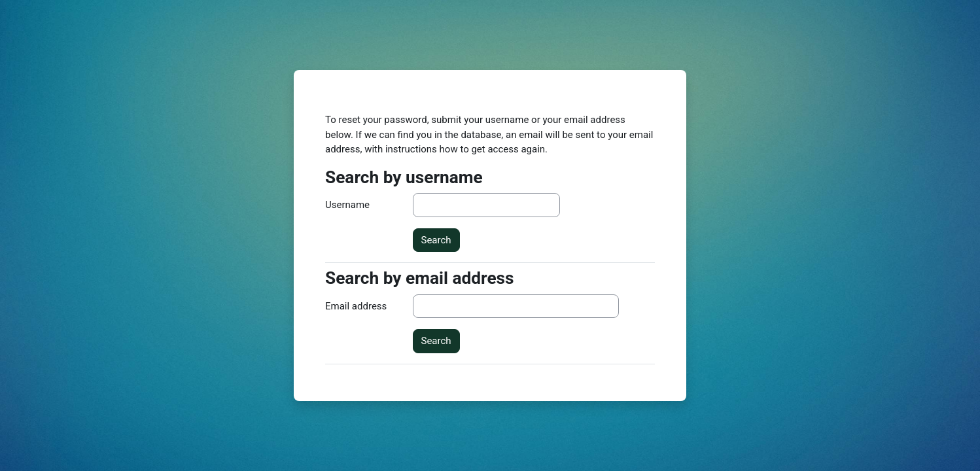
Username (347, 205)
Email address (356, 306)
